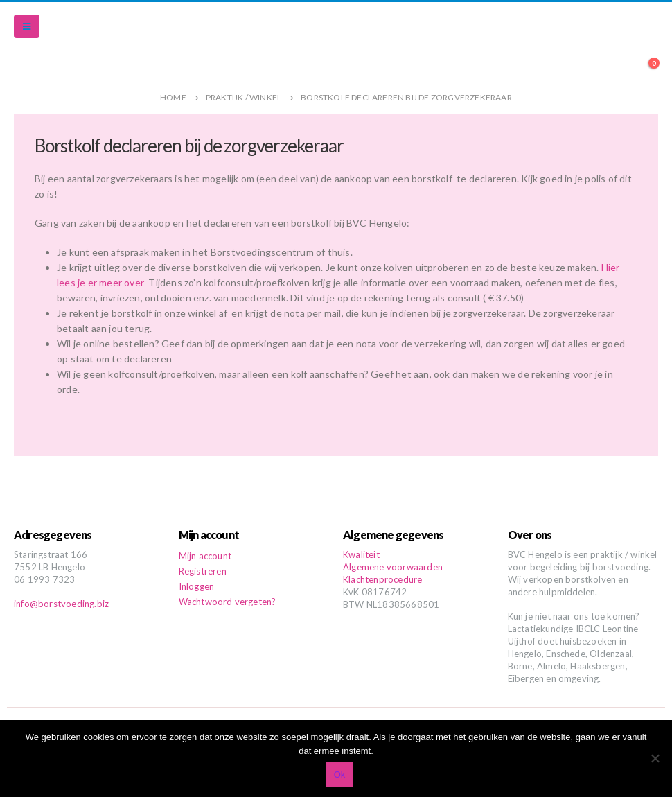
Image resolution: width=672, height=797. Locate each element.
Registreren (203, 571)
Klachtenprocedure (382, 579)
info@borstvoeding (54, 604)
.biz (101, 604)
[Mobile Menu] (27, 26)
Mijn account (205, 556)
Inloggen (197, 586)
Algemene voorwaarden (393, 567)
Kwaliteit (361, 554)
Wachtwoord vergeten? (228, 602)
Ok (340, 774)
